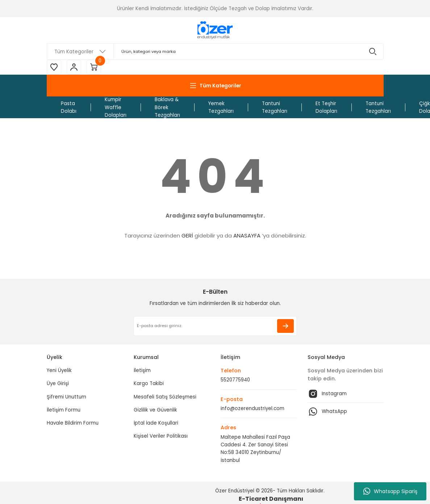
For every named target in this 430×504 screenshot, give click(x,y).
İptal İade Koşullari (156, 423)
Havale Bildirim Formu (73, 423)
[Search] (215, 51)
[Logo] (215, 30)
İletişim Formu (64, 410)
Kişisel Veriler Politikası (161, 436)
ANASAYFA (247, 236)
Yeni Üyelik (59, 370)
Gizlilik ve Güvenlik (155, 410)
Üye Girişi (58, 383)
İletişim (142, 370)
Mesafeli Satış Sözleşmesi (165, 397)
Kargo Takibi (149, 383)
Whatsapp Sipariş (390, 491)
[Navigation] (215, 86)
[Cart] (94, 67)
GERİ (187, 236)
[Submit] (285, 326)
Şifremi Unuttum (66, 397)
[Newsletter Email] (215, 326)
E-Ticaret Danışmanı (271, 499)
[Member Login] (74, 67)
